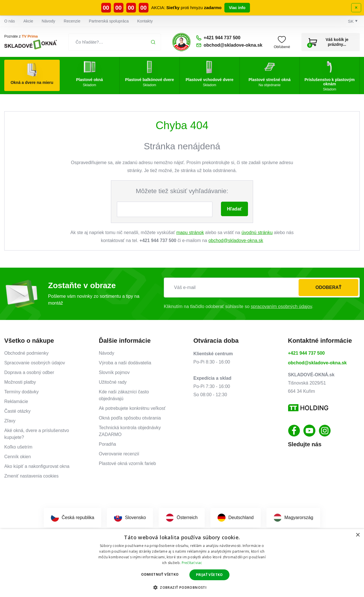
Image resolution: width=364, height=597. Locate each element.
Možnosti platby (20, 382)
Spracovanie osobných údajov (35, 363)
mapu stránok (190, 233)
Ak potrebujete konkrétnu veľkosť (132, 408)
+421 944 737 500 (306, 353)
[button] (182, 587)
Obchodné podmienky (26, 353)
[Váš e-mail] (262, 288)
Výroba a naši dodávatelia (125, 363)
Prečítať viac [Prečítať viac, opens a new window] (192, 563)
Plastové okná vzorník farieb (128, 463)
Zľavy (10, 421)
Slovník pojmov (114, 372)
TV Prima (30, 36)
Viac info (237, 8)
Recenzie (72, 21)
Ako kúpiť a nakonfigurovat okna (37, 466)
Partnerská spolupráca (109, 21)
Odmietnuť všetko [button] (160, 574)
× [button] (358, 535)
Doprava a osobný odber (29, 372)
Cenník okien (17, 457)
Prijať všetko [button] (209, 575)
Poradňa (108, 444)
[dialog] (182, 563)
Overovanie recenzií (119, 454)
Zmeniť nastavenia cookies (31, 476)
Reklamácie (16, 401)
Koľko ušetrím (18, 447)
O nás (10, 21)
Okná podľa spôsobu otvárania (130, 418)
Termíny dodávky (21, 392)
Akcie (28, 21)
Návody (48, 21)
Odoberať (328, 287)
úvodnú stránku (257, 233)
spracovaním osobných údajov (281, 306)
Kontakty (145, 21)
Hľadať (234, 209)
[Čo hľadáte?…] (115, 42)
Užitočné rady (113, 382)
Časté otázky (17, 411)
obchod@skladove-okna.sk (236, 240)
